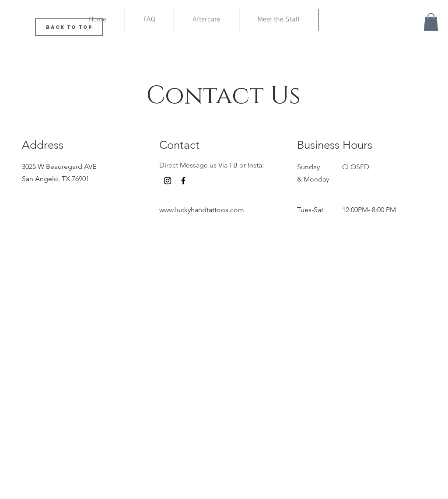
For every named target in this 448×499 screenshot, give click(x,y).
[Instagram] (168, 181)
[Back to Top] (69, 27)
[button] (431, 22)
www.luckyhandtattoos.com (202, 210)
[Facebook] (183, 181)
